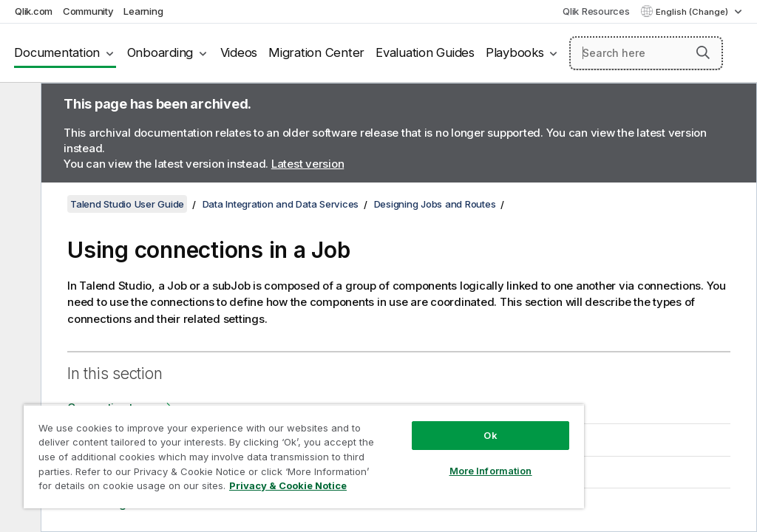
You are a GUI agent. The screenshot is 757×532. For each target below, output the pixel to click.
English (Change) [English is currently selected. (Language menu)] (693, 12)
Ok (490, 435)
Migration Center (316, 52)
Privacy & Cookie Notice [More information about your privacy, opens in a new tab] (288, 485)
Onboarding (160, 52)
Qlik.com (34, 11)
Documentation (57, 52)
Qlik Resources (596, 11)
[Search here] (646, 53)
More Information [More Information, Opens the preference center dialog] (491, 471)
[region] (304, 456)
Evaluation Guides (425, 52)
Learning (143, 11)
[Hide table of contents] (18, 106)
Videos (239, 52)
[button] (703, 52)
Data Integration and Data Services (281, 204)
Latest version (308, 164)
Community (88, 11)
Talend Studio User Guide (127, 204)
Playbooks (515, 52)
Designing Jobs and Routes (435, 204)
